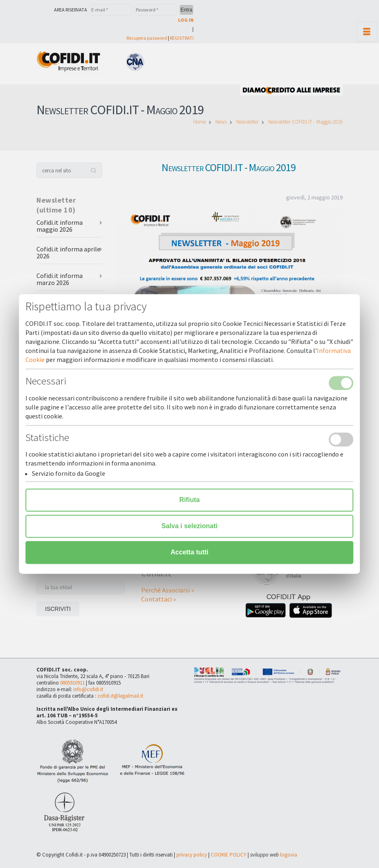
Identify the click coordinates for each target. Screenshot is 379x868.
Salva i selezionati (190, 526)
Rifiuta (189, 500)
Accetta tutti (189, 553)
